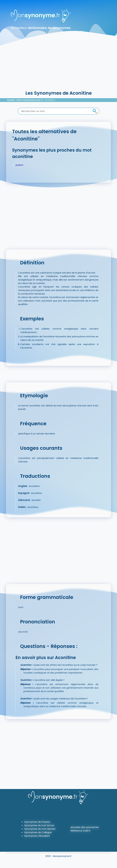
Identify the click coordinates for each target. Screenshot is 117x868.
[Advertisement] (58, 67)
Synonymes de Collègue (38, 832)
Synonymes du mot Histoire (40, 829)
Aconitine (49, 100)
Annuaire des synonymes (85, 827)
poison (19, 165)
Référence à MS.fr (81, 831)
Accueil (11, 100)
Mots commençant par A (29, 100)
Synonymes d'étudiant (37, 836)
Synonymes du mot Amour (39, 825)
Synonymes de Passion (37, 822)
